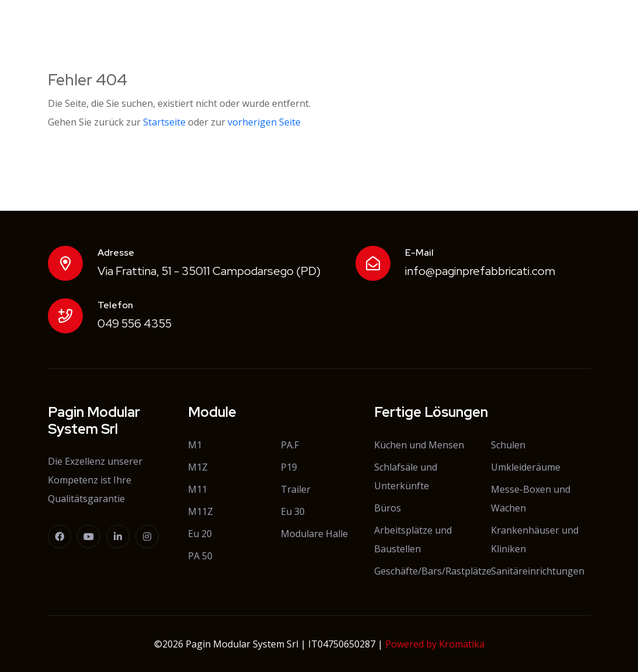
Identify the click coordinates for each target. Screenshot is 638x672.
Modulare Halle (314, 534)
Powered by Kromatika (435, 644)
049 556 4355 (135, 323)
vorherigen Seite (264, 122)
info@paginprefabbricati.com (480, 271)
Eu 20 (200, 534)
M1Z (198, 467)
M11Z (201, 511)
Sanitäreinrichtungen (538, 571)
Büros (388, 508)
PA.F (290, 445)
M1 (195, 445)
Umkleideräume (526, 467)
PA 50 (200, 556)
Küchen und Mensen (419, 445)
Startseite (164, 122)
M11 (198, 489)
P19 (289, 467)
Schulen (508, 445)
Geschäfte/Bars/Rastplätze (433, 571)
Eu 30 (293, 511)
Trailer (296, 489)
